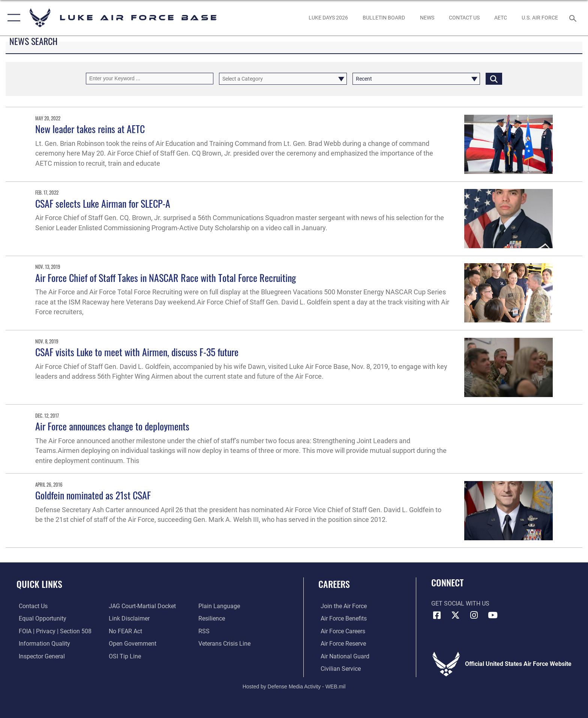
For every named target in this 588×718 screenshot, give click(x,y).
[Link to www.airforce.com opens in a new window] (341, 606)
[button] (12, 18)
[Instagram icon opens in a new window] (474, 615)
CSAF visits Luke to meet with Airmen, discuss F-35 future (137, 352)
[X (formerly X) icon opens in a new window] (455, 615)
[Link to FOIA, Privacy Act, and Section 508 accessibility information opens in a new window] (53, 631)
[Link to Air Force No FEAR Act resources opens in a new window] (125, 631)
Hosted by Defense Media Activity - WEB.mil (294, 686)
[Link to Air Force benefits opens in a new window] (341, 618)
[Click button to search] (494, 79)
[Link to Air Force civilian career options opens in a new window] (338, 669)
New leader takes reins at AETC (90, 129)
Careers (334, 584)
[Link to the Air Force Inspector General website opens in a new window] (40, 656)
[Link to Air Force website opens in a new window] (540, 18)
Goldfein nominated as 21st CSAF (93, 495)
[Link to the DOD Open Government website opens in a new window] (132, 644)
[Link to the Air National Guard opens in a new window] (343, 656)
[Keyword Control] (150, 79)
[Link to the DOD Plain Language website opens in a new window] (220, 606)
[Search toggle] (574, 18)
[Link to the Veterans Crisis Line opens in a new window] (225, 644)
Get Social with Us (460, 603)
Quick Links (39, 584)
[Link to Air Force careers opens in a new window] (341, 631)
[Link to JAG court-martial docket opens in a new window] (142, 606)
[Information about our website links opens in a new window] (128, 618)
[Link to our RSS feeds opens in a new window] (205, 631)
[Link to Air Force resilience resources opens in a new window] (212, 618)
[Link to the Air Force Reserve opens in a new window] (341, 644)
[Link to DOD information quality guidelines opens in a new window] (42, 644)
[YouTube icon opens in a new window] (493, 615)
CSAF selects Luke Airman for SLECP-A (103, 203)
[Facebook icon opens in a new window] (437, 615)
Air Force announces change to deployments (112, 426)
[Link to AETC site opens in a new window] (500, 18)
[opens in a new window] (328, 18)
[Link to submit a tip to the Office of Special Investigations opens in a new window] (124, 656)
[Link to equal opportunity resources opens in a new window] (40, 618)
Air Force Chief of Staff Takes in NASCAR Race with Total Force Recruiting (166, 278)
